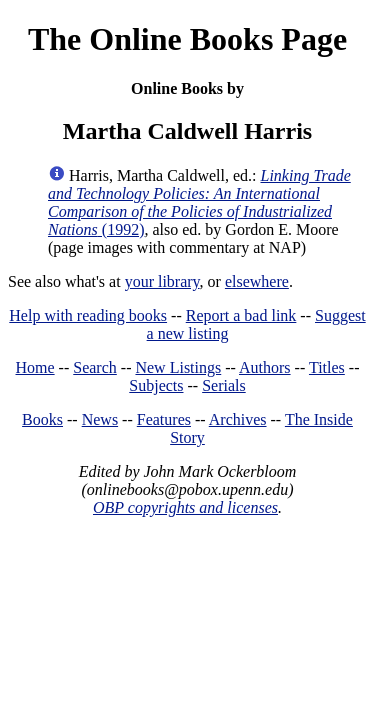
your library (162, 281)
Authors (265, 367)
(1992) (199, 202)
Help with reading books (88, 315)
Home (35, 367)
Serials (224, 385)
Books (42, 419)
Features (164, 419)
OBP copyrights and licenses (185, 507)
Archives (238, 419)
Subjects (156, 385)
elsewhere (257, 281)
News (100, 419)
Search (95, 367)
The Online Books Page (187, 39)
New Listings (178, 367)
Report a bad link (241, 315)
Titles (327, 367)
